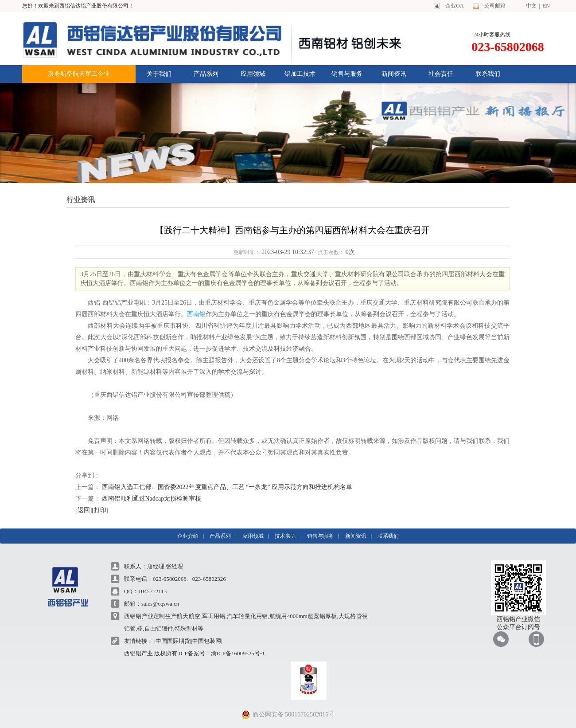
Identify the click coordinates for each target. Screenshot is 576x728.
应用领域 (253, 74)
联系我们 (488, 74)
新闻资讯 (394, 74)
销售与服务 (347, 74)
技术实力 (285, 536)
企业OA (454, 6)
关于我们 (159, 74)
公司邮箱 (495, 6)
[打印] (100, 510)
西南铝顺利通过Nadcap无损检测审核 (152, 499)
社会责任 (441, 74)
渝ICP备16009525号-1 (238, 653)
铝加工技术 (300, 74)
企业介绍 (188, 536)
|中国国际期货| (173, 641)
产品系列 (206, 74)
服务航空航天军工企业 (79, 74)
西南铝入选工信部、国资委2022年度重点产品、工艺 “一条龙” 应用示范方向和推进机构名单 (227, 487)
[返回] (84, 510)
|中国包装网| (206, 641)
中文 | (533, 6)
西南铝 (196, 314)
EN (545, 6)
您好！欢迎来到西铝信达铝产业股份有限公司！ (78, 6)
